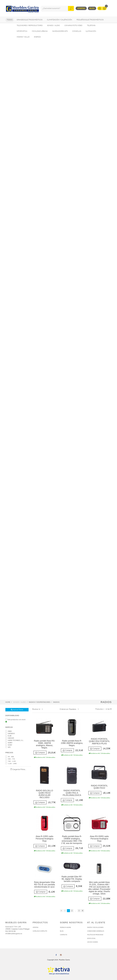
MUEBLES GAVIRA (65, 927)
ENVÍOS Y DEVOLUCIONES (95, 927)
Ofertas (81, 8)
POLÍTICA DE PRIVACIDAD (95, 935)
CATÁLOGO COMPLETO (40, 931)
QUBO (9, 743)
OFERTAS (36, 927)
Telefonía (91, 25)
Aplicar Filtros (17, 710)
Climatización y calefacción (59, 20)
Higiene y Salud (23, 37)
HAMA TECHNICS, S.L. (15, 740)
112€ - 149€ (11, 764)
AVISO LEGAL (91, 938)
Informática (22, 31)
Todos (10, 20)
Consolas (77, 31)
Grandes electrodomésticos (30, 20)
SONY (9, 745)
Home (8, 702)
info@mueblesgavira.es (14, 934)
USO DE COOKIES (93, 942)
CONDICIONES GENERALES (96, 931)
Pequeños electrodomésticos (90, 20)
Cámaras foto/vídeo (73, 25)
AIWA (9, 731)
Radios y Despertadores (40, 702)
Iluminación (91, 31)
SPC (8, 747)
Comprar (40, 753)
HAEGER (10, 738)
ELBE (8, 736)
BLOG (62, 931)
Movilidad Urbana (40, 31)
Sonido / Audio (53, 25)
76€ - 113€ (11, 761)
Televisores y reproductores (30, 25)
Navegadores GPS (60, 31)
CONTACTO (64, 935)
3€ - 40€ (10, 757)
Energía (37, 37)
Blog (92, 8)
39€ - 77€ (10, 759)
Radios (56, 702)
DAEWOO (10, 734)
